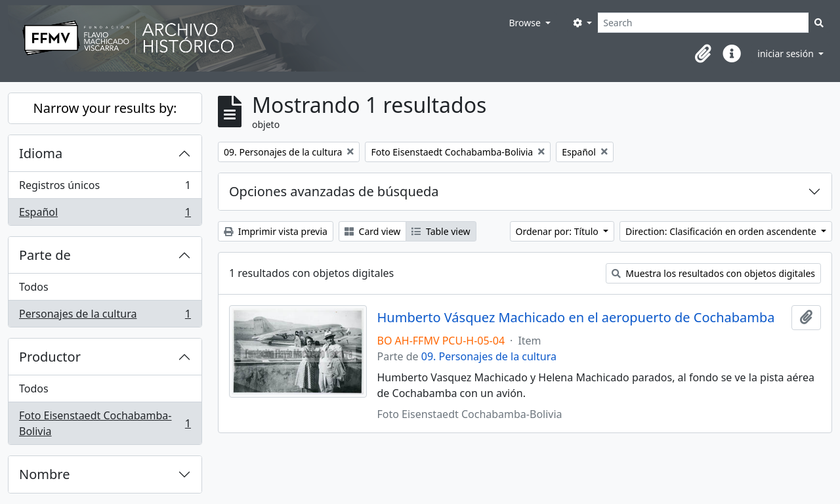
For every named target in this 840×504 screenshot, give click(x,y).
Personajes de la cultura (105, 316)
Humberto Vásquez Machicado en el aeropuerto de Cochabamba (576, 318)
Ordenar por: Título (558, 231)
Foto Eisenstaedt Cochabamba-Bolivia (105, 423)
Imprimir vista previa (276, 231)
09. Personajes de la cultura (489, 356)
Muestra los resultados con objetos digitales (713, 273)
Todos (34, 287)
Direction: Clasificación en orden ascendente (722, 231)
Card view (372, 231)
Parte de (45, 255)
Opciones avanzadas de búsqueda (334, 191)
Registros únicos (105, 188)
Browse (526, 23)
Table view (441, 231)
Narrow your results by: (105, 108)
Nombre (44, 474)
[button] (703, 54)
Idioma (41, 153)
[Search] (703, 23)
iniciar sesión (787, 53)
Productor (50, 357)
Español (105, 215)
